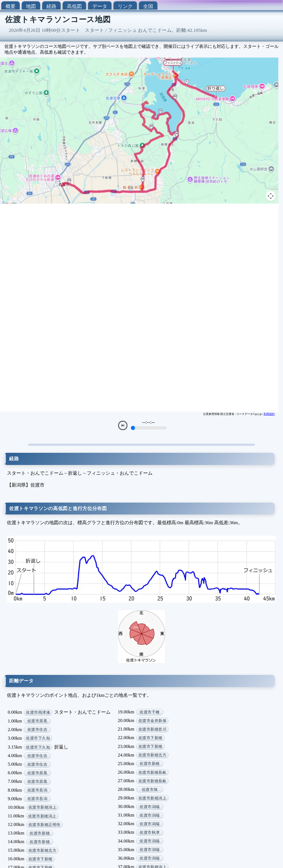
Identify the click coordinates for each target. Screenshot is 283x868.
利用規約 (269, 414)
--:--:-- (149, 422)
